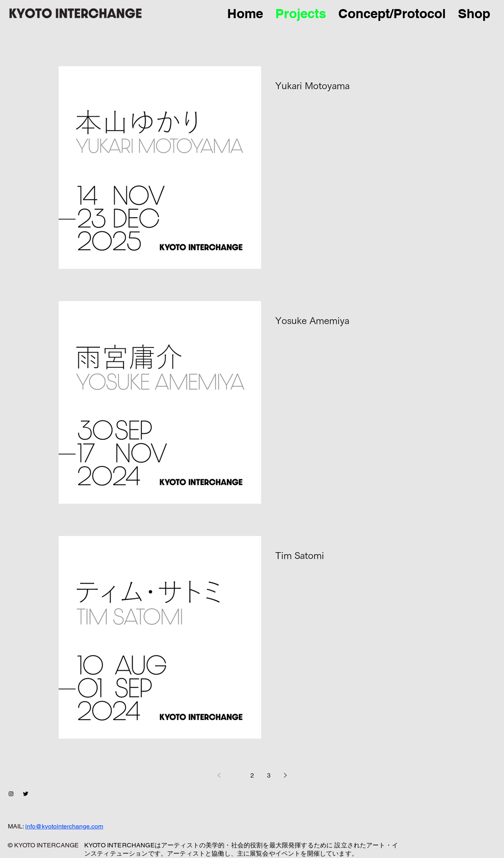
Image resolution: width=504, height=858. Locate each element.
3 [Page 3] (269, 775)
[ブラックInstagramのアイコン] (11, 794)
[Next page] (285, 775)
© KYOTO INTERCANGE (43, 845)
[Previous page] (219, 775)
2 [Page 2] (252, 775)
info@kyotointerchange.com (64, 826)
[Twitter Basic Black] (26, 794)
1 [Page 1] (236, 775)
